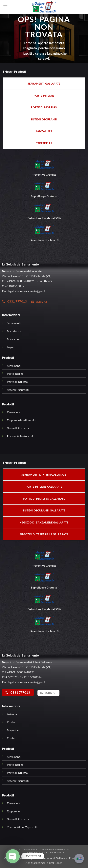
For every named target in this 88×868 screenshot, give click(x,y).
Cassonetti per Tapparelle (22, 827)
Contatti (12, 738)
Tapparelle (13, 811)
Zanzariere (14, 412)
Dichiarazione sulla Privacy (44, 852)
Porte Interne (15, 374)
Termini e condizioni (55, 849)
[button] (5, 7)
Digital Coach (54, 863)
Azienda (12, 714)
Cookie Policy (28, 849)
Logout (11, 347)
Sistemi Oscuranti (18, 390)
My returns (14, 331)
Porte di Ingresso (17, 382)
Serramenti (14, 323)
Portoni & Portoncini (20, 436)
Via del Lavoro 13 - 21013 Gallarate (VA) (27, 667)
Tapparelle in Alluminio (21, 420)
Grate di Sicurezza (18, 428)
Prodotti (12, 722)
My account (14, 339)
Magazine (13, 730)
